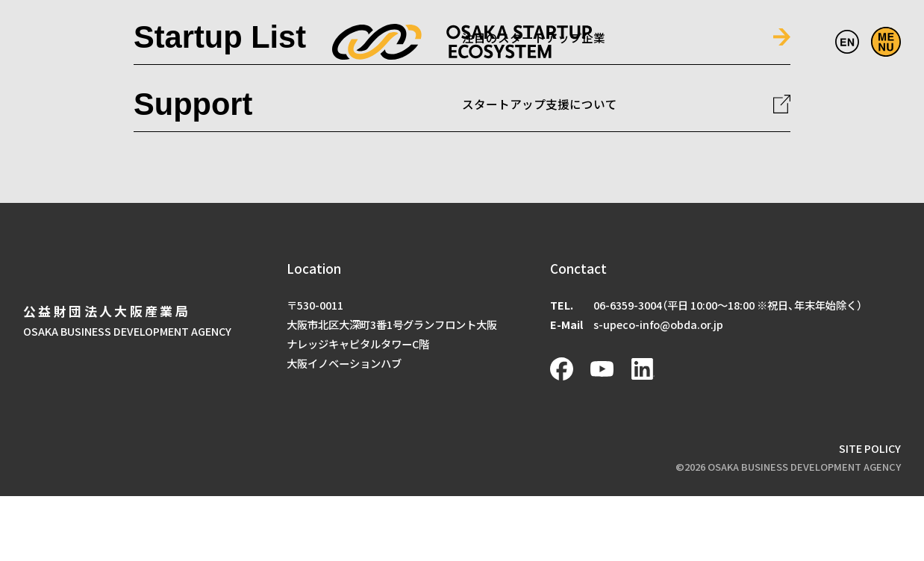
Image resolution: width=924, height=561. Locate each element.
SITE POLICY (870, 448)
